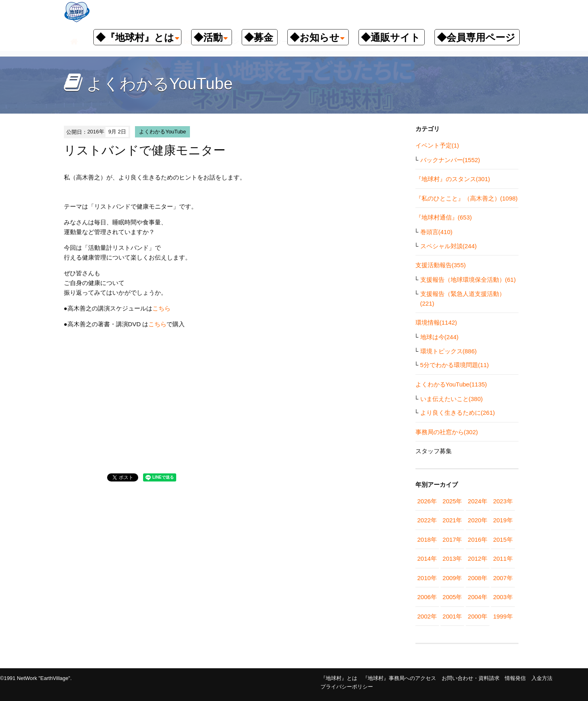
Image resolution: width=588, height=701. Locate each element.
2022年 (427, 520)
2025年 (452, 501)
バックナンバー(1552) (450, 160)
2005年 (452, 597)
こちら (161, 308)
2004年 (478, 597)
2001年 (452, 616)
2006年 (427, 597)
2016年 (478, 539)
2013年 (452, 558)
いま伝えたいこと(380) (452, 399)
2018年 (427, 539)
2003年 (503, 597)
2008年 (478, 578)
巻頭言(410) (436, 232)
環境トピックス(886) (449, 351)
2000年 (478, 616)
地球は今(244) (439, 337)
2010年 (427, 578)
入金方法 (542, 678)
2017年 (452, 539)
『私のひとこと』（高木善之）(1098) (467, 198)
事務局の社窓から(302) (447, 432)
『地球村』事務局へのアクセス (399, 678)
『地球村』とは (339, 678)
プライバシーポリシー (347, 687)
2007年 (503, 578)
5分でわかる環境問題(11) (455, 365)
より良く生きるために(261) (458, 413)
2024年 (478, 501)
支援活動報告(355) (441, 265)
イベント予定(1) (437, 145)
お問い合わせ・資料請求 (471, 678)
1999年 (503, 616)
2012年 (478, 558)
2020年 (478, 520)
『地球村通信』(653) (444, 217)
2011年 (503, 558)
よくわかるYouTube (162, 132)
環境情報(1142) (436, 322)
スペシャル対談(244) (449, 246)
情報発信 (515, 678)
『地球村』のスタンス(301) (453, 179)
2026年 (427, 501)
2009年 (452, 578)
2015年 (503, 539)
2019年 (503, 520)
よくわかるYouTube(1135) (451, 384)
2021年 (452, 520)
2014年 (427, 558)
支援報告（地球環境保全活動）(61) (468, 280)
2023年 (503, 501)
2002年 (427, 616)
